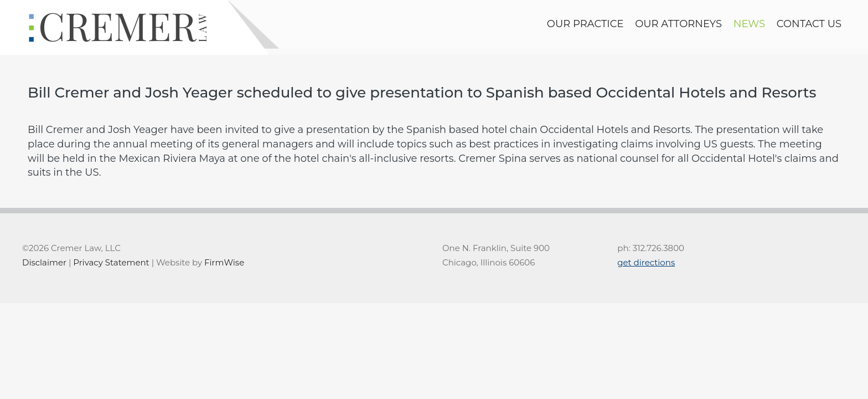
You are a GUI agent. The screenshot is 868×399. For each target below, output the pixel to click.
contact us (809, 24)
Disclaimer (44, 262)
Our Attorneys (678, 24)
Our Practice (585, 24)
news (749, 24)
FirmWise (224, 262)
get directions (646, 262)
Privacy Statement (111, 262)
